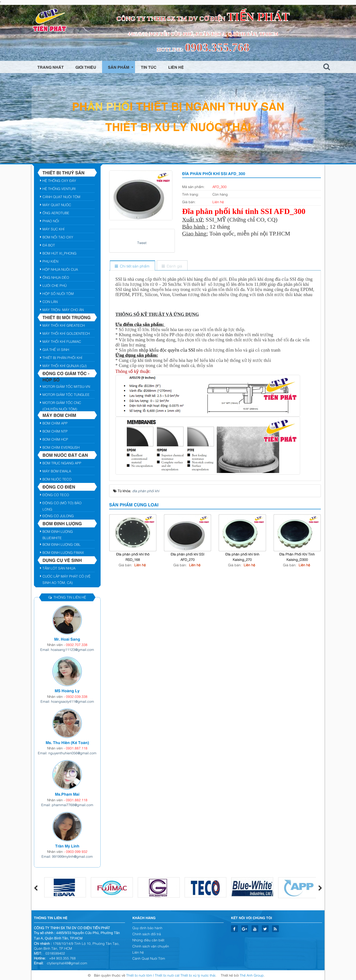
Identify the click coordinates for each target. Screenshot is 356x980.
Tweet (142, 242)
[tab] (132, 266)
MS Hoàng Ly (67, 690)
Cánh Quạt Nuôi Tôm (61, 196)
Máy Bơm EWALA (57, 471)
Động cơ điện (59, 487)
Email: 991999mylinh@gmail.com (67, 856)
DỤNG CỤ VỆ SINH (62, 560)
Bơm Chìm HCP (55, 439)
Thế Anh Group (252, 975)
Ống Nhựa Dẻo (56, 277)
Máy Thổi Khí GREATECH (64, 325)
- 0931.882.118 (76, 800)
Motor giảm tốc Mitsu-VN (66, 386)
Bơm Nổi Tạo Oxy (58, 237)
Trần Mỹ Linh (67, 846)
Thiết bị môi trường (67, 317)
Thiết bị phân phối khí (62, 357)
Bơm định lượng (62, 523)
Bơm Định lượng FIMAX (63, 552)
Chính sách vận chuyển (151, 946)
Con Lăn (50, 301)
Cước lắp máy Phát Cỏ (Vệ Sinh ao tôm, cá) (67, 577)
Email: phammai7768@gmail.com (67, 805)
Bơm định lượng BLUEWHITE (58, 532)
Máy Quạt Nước (57, 205)
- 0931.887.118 (76, 748)
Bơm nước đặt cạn (65, 455)
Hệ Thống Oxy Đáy (59, 180)
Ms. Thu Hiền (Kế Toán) (67, 742)
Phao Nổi (51, 221)
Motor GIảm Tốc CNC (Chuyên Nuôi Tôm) (62, 403)
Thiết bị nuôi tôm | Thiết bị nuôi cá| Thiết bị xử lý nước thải (171, 975)
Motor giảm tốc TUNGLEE (66, 394)
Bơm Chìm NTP (55, 431)
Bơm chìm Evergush (61, 447)
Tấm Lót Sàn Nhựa (59, 568)
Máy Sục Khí (53, 229)
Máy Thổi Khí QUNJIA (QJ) (65, 365)
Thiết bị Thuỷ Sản (63, 172)
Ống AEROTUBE (56, 213)
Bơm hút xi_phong (59, 253)
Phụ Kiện (50, 261)
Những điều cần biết (148, 940)
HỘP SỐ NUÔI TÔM (58, 293)
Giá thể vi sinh (56, 349)
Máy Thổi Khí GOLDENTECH (66, 333)
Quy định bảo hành (147, 928)
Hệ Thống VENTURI (59, 188)
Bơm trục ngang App (62, 463)
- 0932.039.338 (76, 696)
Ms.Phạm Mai (67, 794)
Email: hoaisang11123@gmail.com (67, 649)
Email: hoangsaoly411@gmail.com (67, 701)
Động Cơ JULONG (58, 516)
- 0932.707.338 (76, 644)
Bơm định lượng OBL (62, 544)
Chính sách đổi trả (147, 934)
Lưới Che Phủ (55, 285)
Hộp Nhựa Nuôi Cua (60, 269)
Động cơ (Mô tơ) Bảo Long (62, 503)
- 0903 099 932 (76, 851)
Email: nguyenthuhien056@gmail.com (67, 753)
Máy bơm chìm (59, 415)
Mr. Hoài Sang (67, 639)
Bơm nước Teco (57, 479)
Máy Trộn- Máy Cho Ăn (63, 309)
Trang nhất (51, 67)
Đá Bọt (49, 245)
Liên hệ (138, 952)
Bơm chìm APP (55, 423)
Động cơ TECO (56, 495)
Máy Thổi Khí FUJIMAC (62, 341)
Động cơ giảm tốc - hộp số (66, 374)
